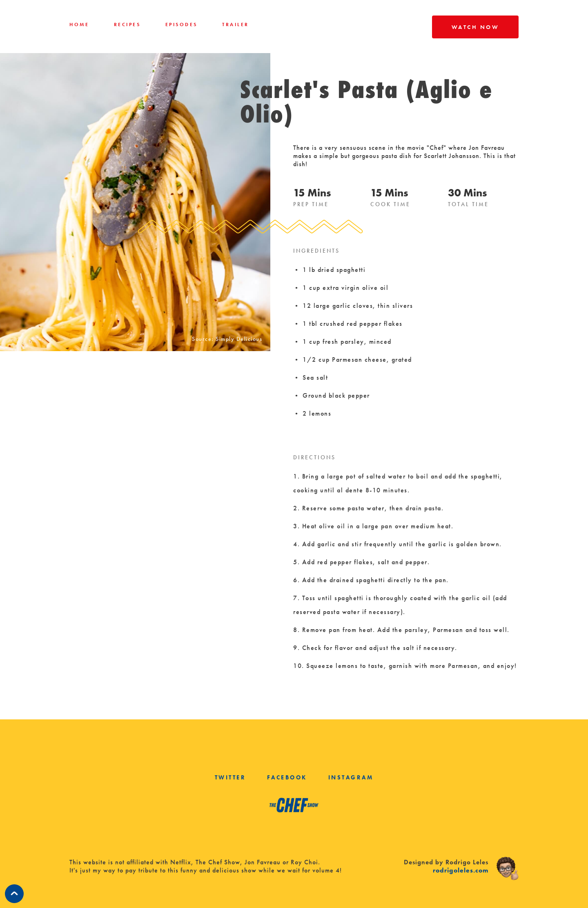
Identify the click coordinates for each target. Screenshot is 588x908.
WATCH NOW (476, 27)
